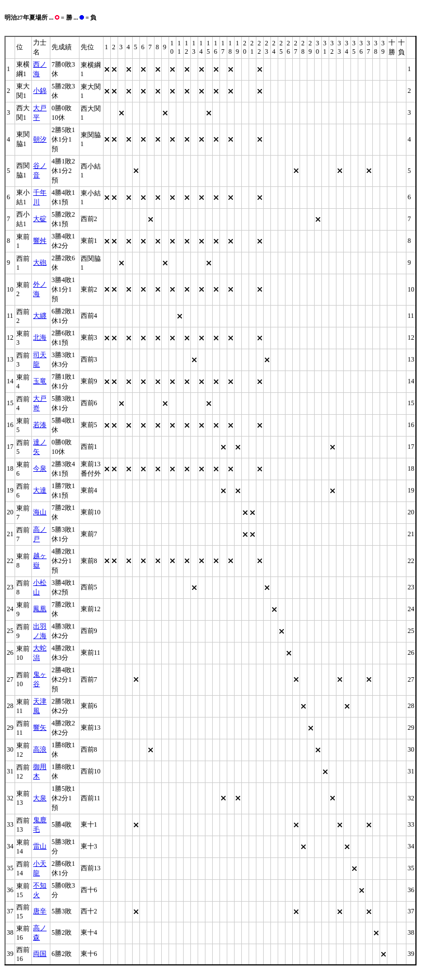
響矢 (40, 728)
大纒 (40, 316)
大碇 (40, 219)
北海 (40, 337)
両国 (40, 954)
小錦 (40, 91)
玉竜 (40, 381)
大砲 (40, 262)
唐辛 (40, 911)
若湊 (40, 425)
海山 (40, 512)
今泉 (40, 468)
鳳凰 (40, 609)
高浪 (40, 749)
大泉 (40, 798)
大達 (40, 490)
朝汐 (40, 139)
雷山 (40, 846)
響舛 (40, 241)
